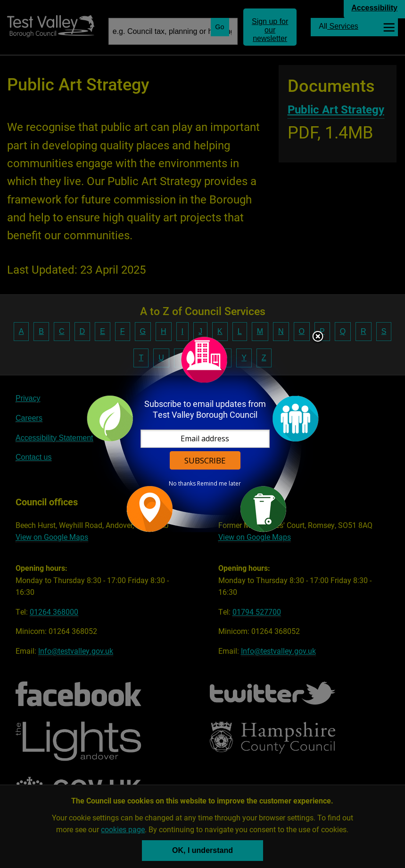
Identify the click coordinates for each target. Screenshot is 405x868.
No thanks (182, 484)
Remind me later (219, 484)
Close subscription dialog (318, 337)
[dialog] (203, 434)
